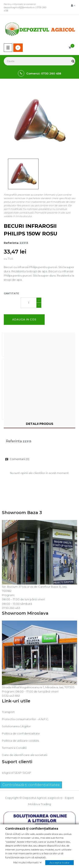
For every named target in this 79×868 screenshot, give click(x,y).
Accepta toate (60, 862)
